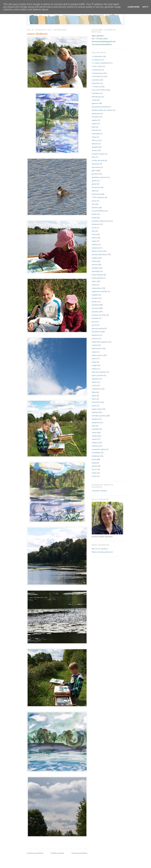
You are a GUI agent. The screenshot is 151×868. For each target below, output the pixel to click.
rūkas (94, 358)
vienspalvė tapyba (99, 449)
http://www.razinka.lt (100, 549)
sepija (94, 362)
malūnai (95, 244)
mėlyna (95, 261)
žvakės (94, 473)
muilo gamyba (97, 278)
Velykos (95, 442)
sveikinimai (96, 389)
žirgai (94, 463)
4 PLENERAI (97, 76)
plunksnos (96, 335)
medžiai (95, 258)
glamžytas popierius (99, 177)
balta (94, 127)
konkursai (95, 224)
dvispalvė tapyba (98, 154)
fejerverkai (96, 167)
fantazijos (95, 164)
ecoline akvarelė (98, 160)
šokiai (94, 396)
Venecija (95, 446)
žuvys (94, 469)
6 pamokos (96, 83)
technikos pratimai (99, 416)
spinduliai (95, 379)
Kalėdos (95, 207)
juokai (94, 201)
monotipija (96, 271)
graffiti (94, 181)
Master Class (97, 251)
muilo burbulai (97, 275)
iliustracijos (96, 187)
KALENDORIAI (98, 211)
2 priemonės (96, 70)
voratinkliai (96, 453)
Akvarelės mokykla (99, 491)
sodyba (94, 369)
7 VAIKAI (96, 87)
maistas (95, 238)
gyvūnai (95, 174)
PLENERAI (96, 332)
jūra (93, 204)
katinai (94, 218)
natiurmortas (97, 288)
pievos (94, 325)
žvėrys (94, 476)
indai (94, 191)
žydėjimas (96, 456)
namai (94, 285)
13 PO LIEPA (97, 66)
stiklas (94, 382)
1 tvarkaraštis (97, 56)
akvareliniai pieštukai (100, 107)
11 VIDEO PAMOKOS (101, 63)
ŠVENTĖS (96, 402)
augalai (95, 120)
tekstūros (95, 419)
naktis (94, 281)
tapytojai (95, 412)
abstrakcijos (96, 97)
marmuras (96, 248)
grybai (94, 184)
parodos (95, 298)
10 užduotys (96, 60)
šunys (94, 399)
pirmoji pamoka (98, 328)
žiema (94, 459)
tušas (94, 426)
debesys (95, 140)
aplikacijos (96, 113)
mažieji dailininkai (99, 254)
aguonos (95, 103)
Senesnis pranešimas (79, 853)
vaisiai (94, 432)
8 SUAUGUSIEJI (99, 90)
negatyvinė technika (99, 291)
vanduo (95, 436)
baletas (94, 123)
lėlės (93, 231)
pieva (94, 322)
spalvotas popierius (99, 372)
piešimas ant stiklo (99, 315)
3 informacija (97, 73)
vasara (94, 439)
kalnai (94, 214)
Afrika (94, 100)
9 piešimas (96, 93)
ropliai (94, 352)
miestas (95, 264)
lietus (94, 234)
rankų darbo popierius (100, 342)
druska (94, 150)
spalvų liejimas (97, 375)
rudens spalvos (97, 355)
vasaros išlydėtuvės (37, 34)
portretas (95, 338)
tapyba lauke (97, 409)
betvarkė (95, 130)
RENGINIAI (97, 348)
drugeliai (95, 147)
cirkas (94, 137)
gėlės (94, 170)
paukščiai (95, 305)
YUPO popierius (98, 197)
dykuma (95, 144)
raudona (95, 345)
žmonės (95, 466)
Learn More (134, 7)
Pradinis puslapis (58, 853)
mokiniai (95, 268)
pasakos (95, 302)
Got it (145, 7)
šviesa (94, 406)
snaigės (95, 365)
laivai (94, 228)
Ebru (94, 157)
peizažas (95, 312)
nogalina (95, 295)
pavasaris (95, 308)
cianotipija (96, 134)
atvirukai (95, 117)
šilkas (94, 392)
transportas (96, 422)
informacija (96, 194)
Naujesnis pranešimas (35, 853)
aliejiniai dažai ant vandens (102, 110)
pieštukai (95, 318)
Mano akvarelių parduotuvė (102, 552)
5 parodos (95, 80)
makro (94, 241)
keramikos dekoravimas (101, 221)
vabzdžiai (95, 429)
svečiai (94, 385)
